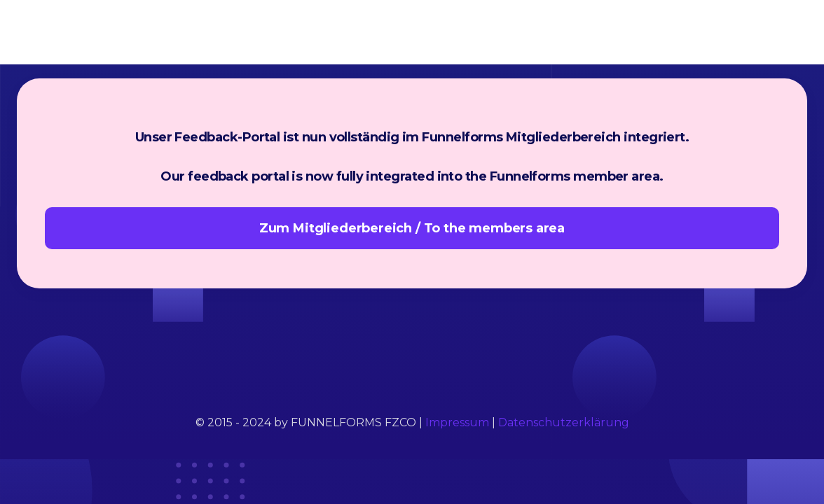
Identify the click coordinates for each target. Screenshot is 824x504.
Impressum (457, 422)
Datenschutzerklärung (564, 422)
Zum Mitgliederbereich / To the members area (412, 228)
